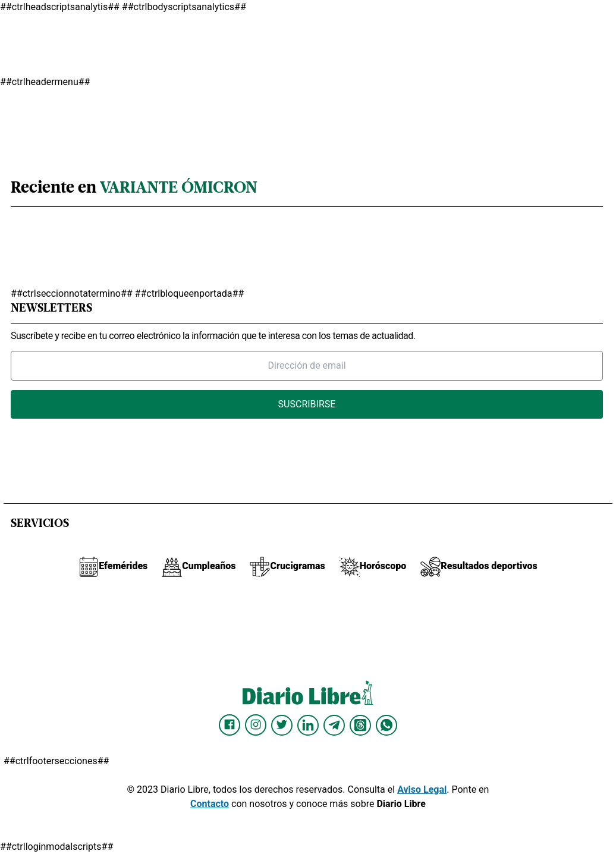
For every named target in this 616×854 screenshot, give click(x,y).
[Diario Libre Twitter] (282, 725)
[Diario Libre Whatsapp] (386, 725)
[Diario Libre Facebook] (230, 725)
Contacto (210, 804)
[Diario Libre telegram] (334, 725)
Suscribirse (307, 404)
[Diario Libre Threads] (360, 725)
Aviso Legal (422, 789)
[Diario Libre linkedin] (308, 725)
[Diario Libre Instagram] (256, 725)
